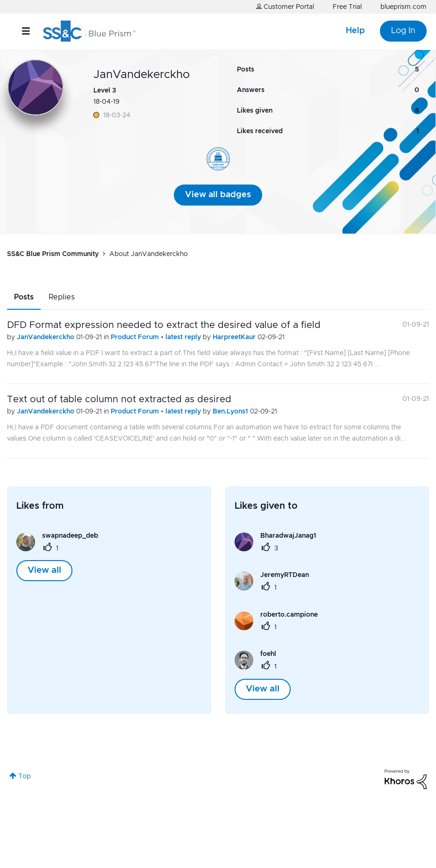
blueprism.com (404, 7)
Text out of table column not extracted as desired (119, 399)
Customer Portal (285, 7)
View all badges (218, 195)
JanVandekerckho (46, 337)
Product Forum (136, 337)
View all (44, 570)
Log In (403, 31)
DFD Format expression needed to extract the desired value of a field (164, 325)
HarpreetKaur (235, 337)
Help (355, 31)
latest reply (184, 337)
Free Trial (347, 7)
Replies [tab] (62, 297)
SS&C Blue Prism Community (53, 254)
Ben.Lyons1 (231, 412)
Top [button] (25, 776)
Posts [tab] (24, 297)
